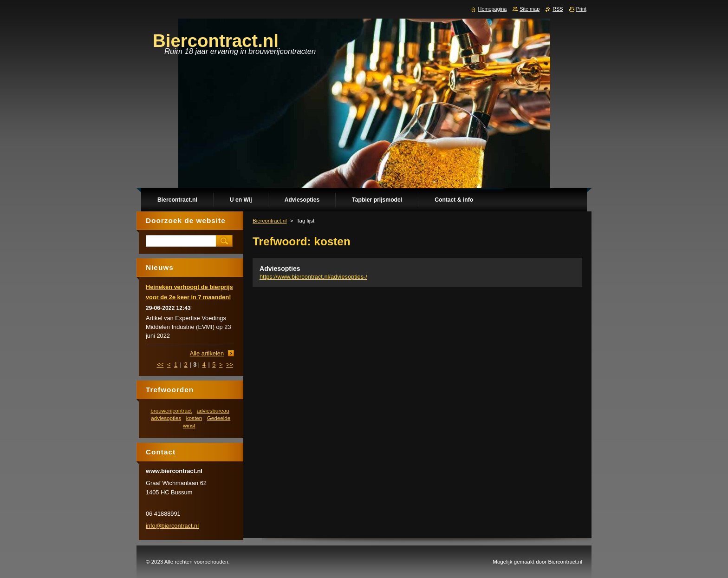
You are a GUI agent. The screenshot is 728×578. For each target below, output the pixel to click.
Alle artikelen (207, 353)
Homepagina (493, 9)
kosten (194, 418)
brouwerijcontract (171, 411)
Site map (530, 9)
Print (581, 9)
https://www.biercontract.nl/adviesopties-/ (313, 277)
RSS (558, 9)
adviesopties (166, 418)
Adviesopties (280, 269)
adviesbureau (213, 411)
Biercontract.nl (270, 221)
